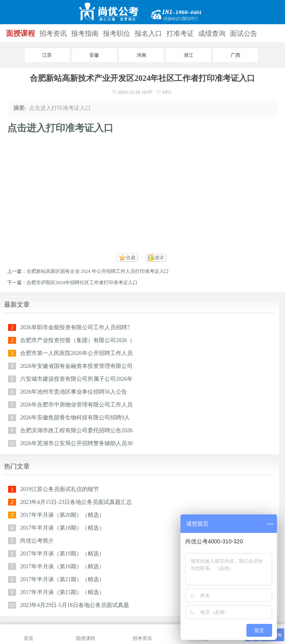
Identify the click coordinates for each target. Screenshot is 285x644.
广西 (236, 55)
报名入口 (148, 34)
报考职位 (117, 34)
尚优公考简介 (37, 541)
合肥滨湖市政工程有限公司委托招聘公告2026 (76, 430)
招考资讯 (53, 34)
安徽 (94, 55)
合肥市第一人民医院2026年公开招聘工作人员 (76, 353)
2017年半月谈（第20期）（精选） (62, 515)
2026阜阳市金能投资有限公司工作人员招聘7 (75, 327)
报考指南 (85, 34)
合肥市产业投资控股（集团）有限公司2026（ (76, 340)
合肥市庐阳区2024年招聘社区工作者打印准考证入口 (82, 283)
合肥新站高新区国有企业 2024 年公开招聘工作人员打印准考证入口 (98, 271)
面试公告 (244, 34)
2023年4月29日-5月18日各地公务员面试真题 (75, 605)
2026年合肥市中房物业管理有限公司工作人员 (76, 405)
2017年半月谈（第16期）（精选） (62, 567)
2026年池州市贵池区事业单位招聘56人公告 (74, 392)
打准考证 (180, 34)
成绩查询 (212, 34)
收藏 (131, 258)
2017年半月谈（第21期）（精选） (62, 579)
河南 (141, 55)
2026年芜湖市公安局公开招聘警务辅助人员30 (76, 443)
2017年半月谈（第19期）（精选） (62, 554)
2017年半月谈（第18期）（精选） (62, 528)
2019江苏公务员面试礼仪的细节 (59, 489)
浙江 (189, 55)
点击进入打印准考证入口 (60, 128)
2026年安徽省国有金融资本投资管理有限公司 (76, 366)
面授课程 (21, 33)
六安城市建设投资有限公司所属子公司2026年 (76, 379)
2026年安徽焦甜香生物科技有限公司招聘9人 (75, 418)
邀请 (159, 258)
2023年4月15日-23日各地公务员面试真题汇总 (76, 502)
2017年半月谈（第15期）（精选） (62, 592)
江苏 (47, 55)
